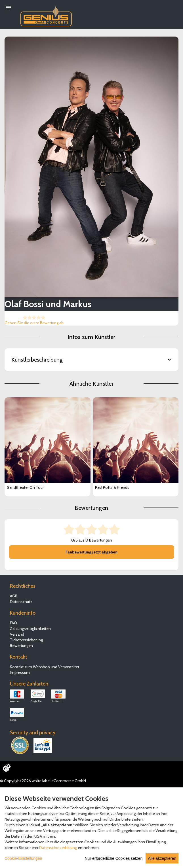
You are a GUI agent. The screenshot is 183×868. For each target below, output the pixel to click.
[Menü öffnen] (9, 8)
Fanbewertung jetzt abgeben (91, 552)
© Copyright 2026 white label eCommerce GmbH (43, 781)
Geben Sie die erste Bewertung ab (34, 323)
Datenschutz (21, 602)
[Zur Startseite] (46, 15)
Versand (17, 634)
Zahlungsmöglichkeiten (30, 629)
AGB (14, 596)
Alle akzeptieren (162, 858)
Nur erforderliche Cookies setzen (114, 858)
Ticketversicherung (26, 640)
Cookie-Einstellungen (23, 858)
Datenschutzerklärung (58, 848)
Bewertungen (21, 646)
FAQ (13, 623)
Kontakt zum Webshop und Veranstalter (45, 667)
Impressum (20, 672)
